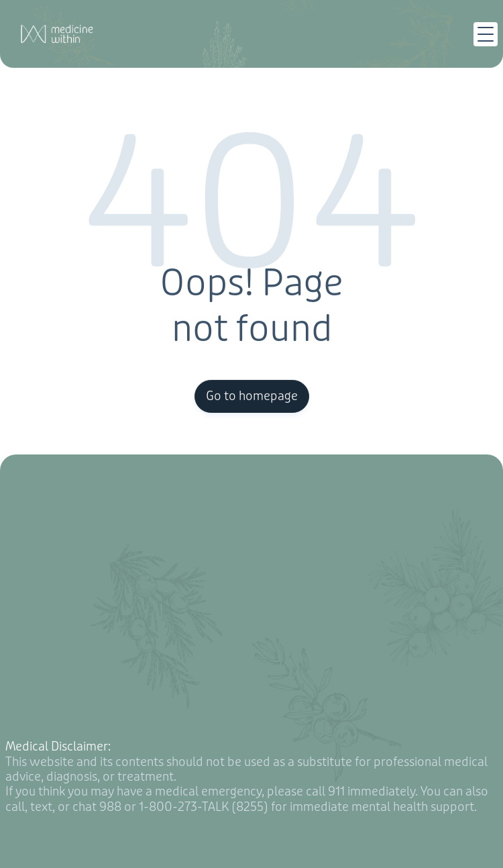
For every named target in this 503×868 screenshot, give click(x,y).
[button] (486, 34)
